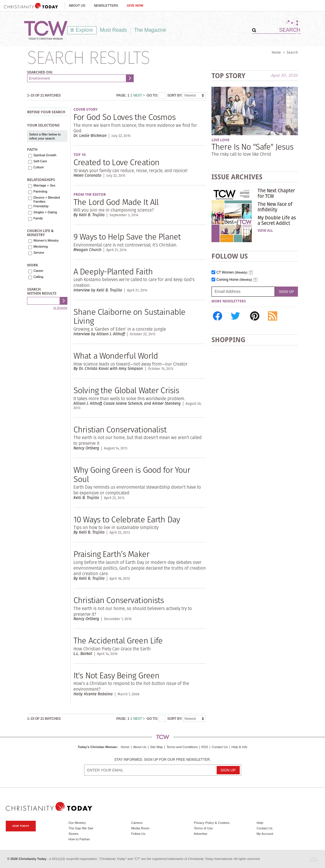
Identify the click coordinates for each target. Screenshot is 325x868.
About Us (77, 5)
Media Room (140, 828)
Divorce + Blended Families (47, 199)
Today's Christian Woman (97, 747)
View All (265, 231)
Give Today (21, 826)
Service (39, 253)
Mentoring (41, 246)
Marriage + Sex (44, 185)
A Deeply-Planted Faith (113, 271)
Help (260, 823)
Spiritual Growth (45, 155)
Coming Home (234, 280)
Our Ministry (77, 823)
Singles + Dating (45, 212)
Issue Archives (237, 177)
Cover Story (86, 109)
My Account (265, 834)
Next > (139, 95)
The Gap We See (81, 828)
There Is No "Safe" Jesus (252, 147)
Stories (74, 834)
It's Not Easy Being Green (116, 675)
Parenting (40, 191)
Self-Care (40, 161)
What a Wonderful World (116, 356)
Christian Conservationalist (120, 429)
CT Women (232, 273)
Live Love (220, 140)
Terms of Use (203, 828)
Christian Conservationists (119, 600)
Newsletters (106, 5)
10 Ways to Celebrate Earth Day (127, 519)
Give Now (135, 5)
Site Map (156, 747)
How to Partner (79, 839)
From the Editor (90, 194)
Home (276, 52)
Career (38, 271)
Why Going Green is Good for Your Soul (132, 474)
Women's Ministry (46, 240)
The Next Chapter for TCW (276, 193)
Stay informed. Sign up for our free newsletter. (162, 760)
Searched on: (40, 72)
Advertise (201, 834)
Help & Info (239, 747)
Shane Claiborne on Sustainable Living (129, 316)
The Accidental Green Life (118, 640)
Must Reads (114, 30)
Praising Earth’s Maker (111, 554)
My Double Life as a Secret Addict (277, 220)
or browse (60, 308)
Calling (38, 277)
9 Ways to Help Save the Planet (127, 237)
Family (38, 218)
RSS (205, 747)
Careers (137, 823)
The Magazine (150, 30)
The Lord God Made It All (116, 202)
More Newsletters (229, 301)
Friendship (41, 206)
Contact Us (220, 747)
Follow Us (138, 834)
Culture (39, 167)
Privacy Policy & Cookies (212, 823)
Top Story (228, 76)
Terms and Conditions (182, 747)
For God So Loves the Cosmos (124, 117)
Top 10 (80, 155)
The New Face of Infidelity (275, 207)
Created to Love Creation (116, 162)
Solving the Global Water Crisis (126, 390)
